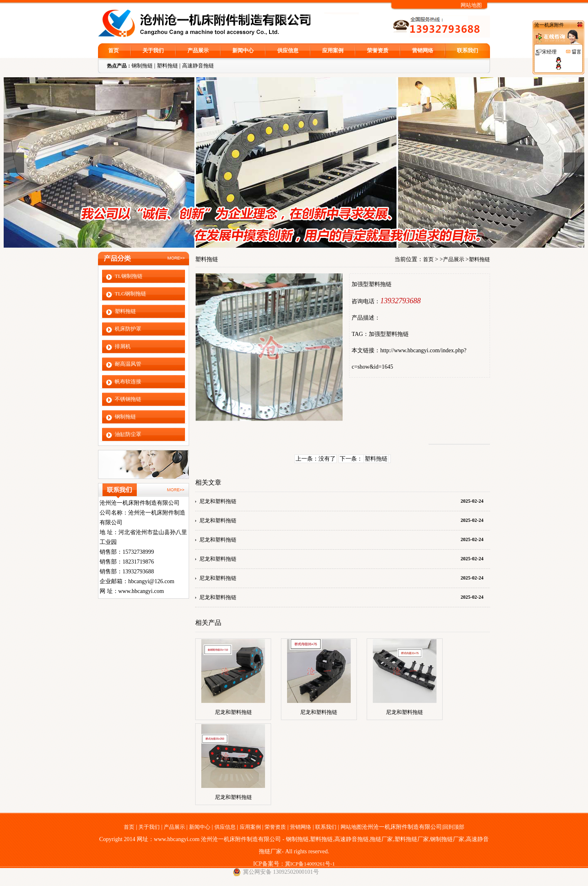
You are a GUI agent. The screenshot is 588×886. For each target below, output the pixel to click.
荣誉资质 (378, 50)
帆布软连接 (128, 381)
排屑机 (123, 346)
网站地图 (471, 5)
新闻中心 (243, 50)
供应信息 (288, 50)
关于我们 (153, 50)
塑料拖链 (167, 66)
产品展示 (198, 50)
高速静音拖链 (198, 66)
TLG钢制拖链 (130, 294)
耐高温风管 (128, 364)
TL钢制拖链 (129, 276)
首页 (114, 50)
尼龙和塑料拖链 (218, 501)
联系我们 (468, 50)
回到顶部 (454, 827)
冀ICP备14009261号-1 (310, 864)
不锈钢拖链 (128, 399)
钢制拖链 (142, 66)
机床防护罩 (128, 329)
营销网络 (423, 50)
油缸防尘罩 (128, 434)
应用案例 (333, 50)
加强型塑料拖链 (389, 334)
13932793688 (400, 301)
